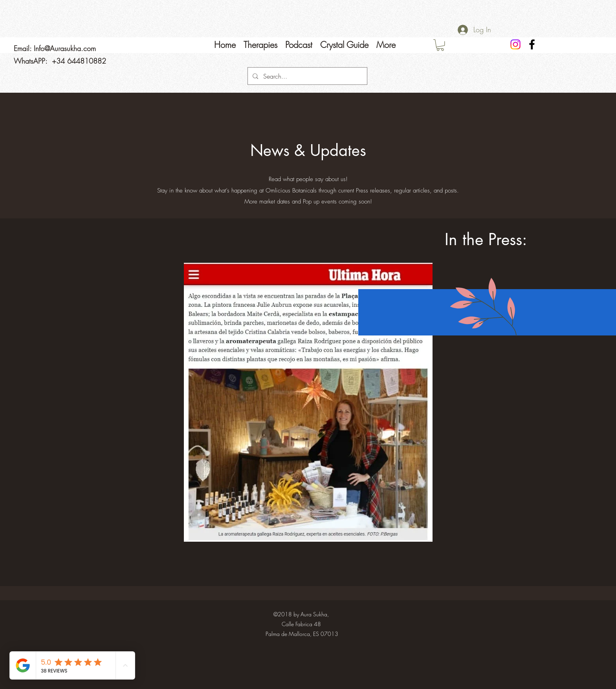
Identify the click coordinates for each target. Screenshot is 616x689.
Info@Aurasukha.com (65, 48)
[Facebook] (532, 44)
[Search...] (307, 76)
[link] (440, 45)
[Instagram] (515, 44)
